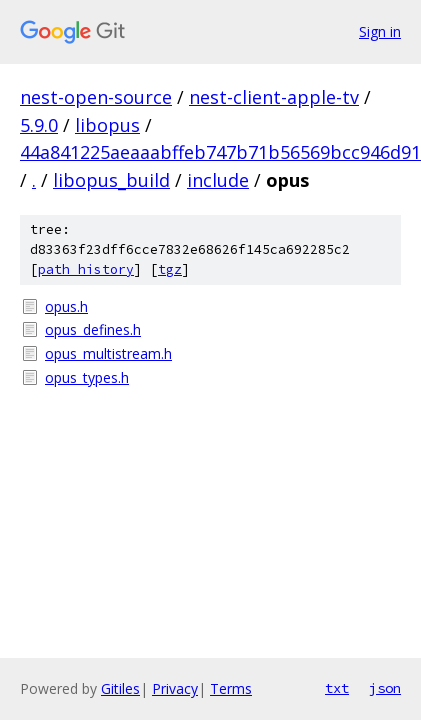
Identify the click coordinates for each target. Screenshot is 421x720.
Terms (231, 688)
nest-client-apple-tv (274, 97)
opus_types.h (87, 377)
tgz (170, 269)
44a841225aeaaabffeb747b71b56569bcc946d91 (220, 152)
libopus (107, 125)
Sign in (380, 31)
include (218, 180)
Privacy (175, 688)
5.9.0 (39, 125)
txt (337, 688)
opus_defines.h (93, 329)
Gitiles (120, 688)
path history (86, 269)
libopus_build (111, 180)
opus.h (66, 306)
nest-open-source (96, 97)
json (385, 688)
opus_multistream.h (108, 353)
